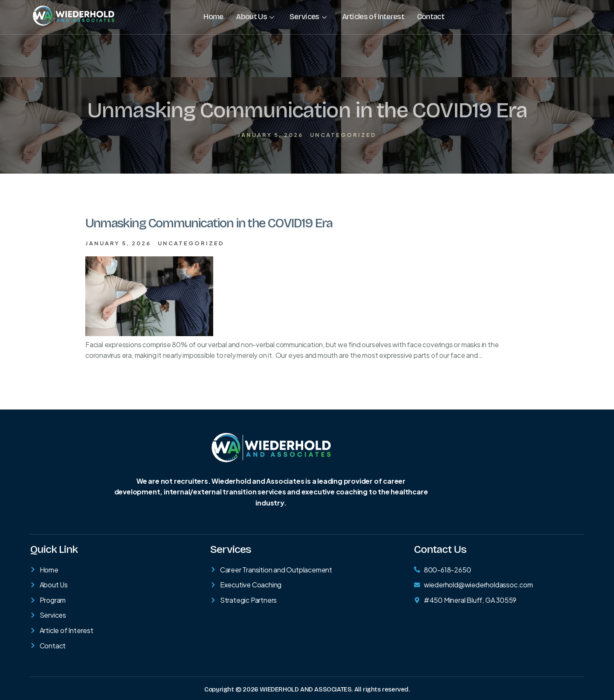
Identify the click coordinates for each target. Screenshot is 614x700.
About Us (255, 17)
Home (213, 17)
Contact (430, 17)
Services (308, 17)
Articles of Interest (373, 17)
